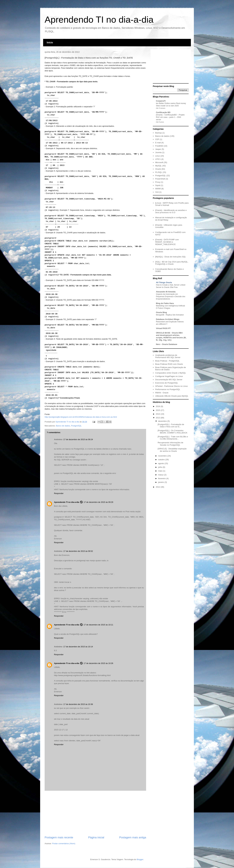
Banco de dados (63, 426)
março (161, 475)
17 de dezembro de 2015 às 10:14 (78, 647)
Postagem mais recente (59, 837)
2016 (158, 406)
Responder (59, 493)
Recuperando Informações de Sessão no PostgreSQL (170, 444)
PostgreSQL (76, 426)
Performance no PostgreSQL (168, 389)
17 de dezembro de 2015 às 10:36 (78, 704)
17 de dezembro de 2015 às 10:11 (98, 625)
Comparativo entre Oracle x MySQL (171, 373)
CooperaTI (161, 101)
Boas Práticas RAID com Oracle (169, 364)
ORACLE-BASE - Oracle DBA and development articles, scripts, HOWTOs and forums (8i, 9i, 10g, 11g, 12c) (171, 336)
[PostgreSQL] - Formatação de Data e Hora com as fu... (171, 426)
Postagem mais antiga (133, 837)
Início (50, 43)
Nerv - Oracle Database (167, 344)
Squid (158, 185)
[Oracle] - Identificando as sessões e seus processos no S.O (171, 211)
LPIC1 (158, 159)
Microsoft (159, 162)
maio (161, 471)
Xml (157, 192)
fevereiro (162, 478)
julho (161, 467)
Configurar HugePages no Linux (169, 376)
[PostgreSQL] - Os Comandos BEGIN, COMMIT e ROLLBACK (172, 432)
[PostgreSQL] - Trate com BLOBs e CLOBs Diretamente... (173, 438)
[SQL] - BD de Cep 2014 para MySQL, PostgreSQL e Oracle (172, 263)
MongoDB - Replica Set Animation (170, 315)
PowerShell (160, 179)
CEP (157, 139)
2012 (158, 487)
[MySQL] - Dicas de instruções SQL (171, 257)
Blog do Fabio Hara (165, 303)
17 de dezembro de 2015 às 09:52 (78, 551)
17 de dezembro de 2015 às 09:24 (78, 439)
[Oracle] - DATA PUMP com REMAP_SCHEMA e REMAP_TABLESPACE (167, 242)
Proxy (158, 182)
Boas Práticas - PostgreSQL (167, 361)
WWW (158, 189)
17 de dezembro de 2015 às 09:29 (98, 502)
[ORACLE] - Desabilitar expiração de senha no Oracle (172, 450)
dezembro (163, 421)
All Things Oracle (164, 282)
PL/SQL (159, 172)
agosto (161, 463)
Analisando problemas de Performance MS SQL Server (168, 356)
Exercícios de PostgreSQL (167, 383)
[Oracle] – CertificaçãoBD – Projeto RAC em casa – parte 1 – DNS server (170, 117)
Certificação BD (163, 112)
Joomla (158, 152)
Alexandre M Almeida (166, 292)
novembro (163, 456)
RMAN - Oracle (162, 393)
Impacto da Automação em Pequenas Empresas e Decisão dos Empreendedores (171, 297)
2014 (158, 414)
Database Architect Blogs (168, 319)
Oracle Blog (161, 312)
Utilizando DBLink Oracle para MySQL (172, 396)
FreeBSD (159, 146)
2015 (158, 410)
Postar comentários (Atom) (64, 843)
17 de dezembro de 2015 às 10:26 (98, 663)
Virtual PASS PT (163, 328)
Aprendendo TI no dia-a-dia (99, 20)
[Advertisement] (95, 813)
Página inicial (96, 837)
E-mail (158, 143)
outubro (162, 460)
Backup (158, 133)
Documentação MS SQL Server (169, 380)
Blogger (140, 859)
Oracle (158, 169)
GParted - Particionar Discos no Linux (171, 386)
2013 (158, 418)
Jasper (158, 149)
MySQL (158, 166)
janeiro (161, 482)
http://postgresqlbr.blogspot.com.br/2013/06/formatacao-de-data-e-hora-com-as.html (81, 417)
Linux (158, 156)
